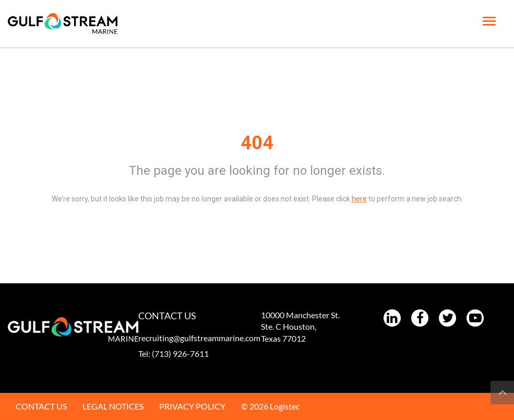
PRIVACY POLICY (192, 406)
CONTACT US (41, 406)
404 (257, 143)
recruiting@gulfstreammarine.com (199, 338)
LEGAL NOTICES (113, 406)
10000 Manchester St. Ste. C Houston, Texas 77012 (300, 327)
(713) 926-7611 (180, 353)
